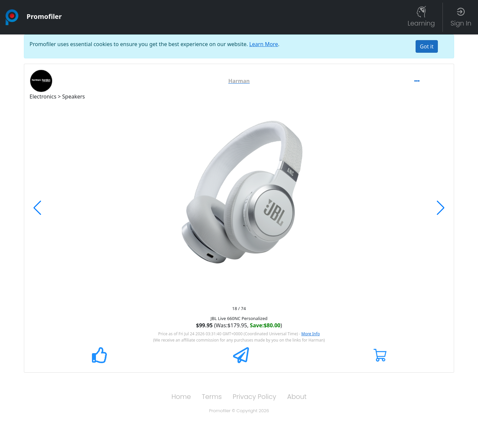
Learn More (264, 44)
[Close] (427, 46)
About (297, 397)
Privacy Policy (254, 397)
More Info (311, 334)
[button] (239, 81)
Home (181, 397)
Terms (212, 397)
